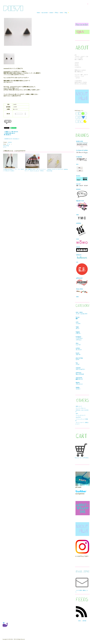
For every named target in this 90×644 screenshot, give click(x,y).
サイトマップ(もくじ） (81, 408)
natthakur (81, 229)
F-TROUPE (82, 159)
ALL (80, 168)
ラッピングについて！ (81, 415)
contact (51, 13)
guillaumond (82, 282)
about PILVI (78, 417)
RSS (80, 621)
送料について (79, 406)
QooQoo (82, 178)
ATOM (84, 621)
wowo (82, 241)
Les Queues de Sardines (82, 152)
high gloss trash (82, 206)
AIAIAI (82, 249)
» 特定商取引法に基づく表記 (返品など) (12, 139)
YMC (82, 217)
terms (61, 13)
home (38, 13)
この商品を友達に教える (9, 133)
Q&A (77, 413)
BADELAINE (82, 144)
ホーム (8, 144)
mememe (10, 142)
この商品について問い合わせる (11, 132)
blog (66, 13)
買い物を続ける (7, 135)
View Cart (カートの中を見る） (82, 451)
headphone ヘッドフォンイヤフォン (80, 338)
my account (45, 13)
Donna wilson (82, 291)
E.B (82, 268)
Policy (57, 13)
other (77, 297)
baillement (82, 257)
